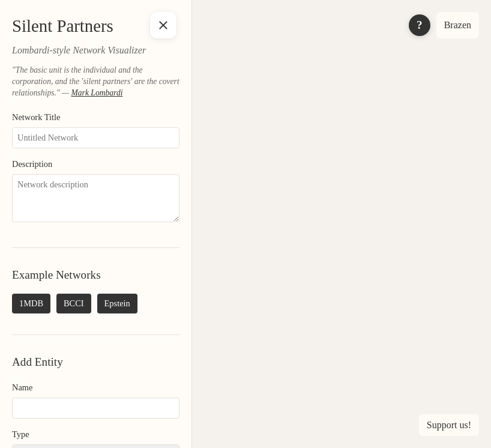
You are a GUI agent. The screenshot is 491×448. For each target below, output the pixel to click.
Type (21, 434)
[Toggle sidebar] (163, 25)
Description (32, 164)
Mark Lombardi (97, 93)
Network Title (36, 117)
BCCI (74, 303)
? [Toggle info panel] (420, 25)
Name (22, 387)
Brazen (458, 25)
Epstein (117, 303)
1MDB (31, 303)
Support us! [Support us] (449, 425)
